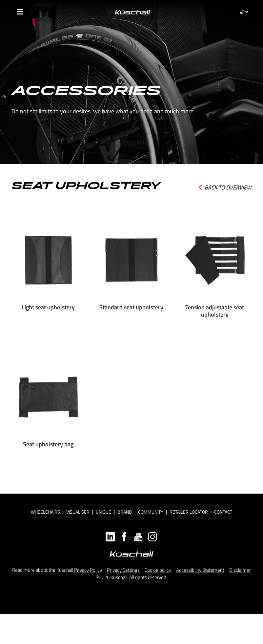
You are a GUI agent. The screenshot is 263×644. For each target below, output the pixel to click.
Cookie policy (158, 570)
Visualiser (78, 512)
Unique (103, 512)
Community (151, 512)
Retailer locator (189, 512)
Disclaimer (240, 570)
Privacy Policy (88, 570)
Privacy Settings (123, 570)
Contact (223, 512)
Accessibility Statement (200, 570)
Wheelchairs (45, 512)
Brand (125, 512)
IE (244, 12)
